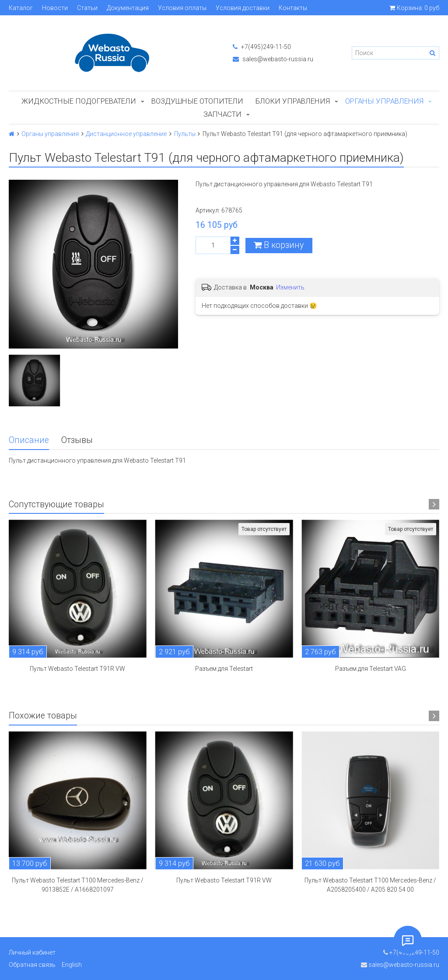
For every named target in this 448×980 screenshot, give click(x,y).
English (72, 965)
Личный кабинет (32, 952)
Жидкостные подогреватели (79, 101)
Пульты (185, 134)
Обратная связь (32, 965)
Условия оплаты (182, 8)
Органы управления (384, 101)
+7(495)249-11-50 (262, 47)
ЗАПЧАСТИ (222, 114)
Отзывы (77, 440)
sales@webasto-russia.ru (273, 59)
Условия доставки (243, 8)
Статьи (87, 8)
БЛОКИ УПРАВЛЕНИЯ (293, 101)
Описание (29, 440)
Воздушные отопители (197, 101)
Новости (55, 8)
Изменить (290, 287)
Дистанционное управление (126, 134)
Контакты (293, 8)
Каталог (21, 8)
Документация (128, 8)
